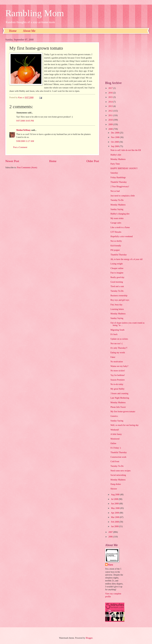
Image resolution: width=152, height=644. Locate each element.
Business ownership (119, 296)
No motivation (117, 362)
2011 (111, 115)
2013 (111, 106)
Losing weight (116, 264)
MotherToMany (23, 130)
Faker (113, 357)
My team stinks (117, 218)
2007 (111, 532)
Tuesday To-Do (117, 200)
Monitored (115, 439)
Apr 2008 (115, 513)
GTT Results (116, 232)
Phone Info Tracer (118, 407)
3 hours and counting (119, 393)
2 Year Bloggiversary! (120, 187)
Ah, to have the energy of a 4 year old (126, 259)
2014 (111, 102)
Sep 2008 (115, 146)
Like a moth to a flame (120, 227)
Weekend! (115, 430)
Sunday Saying (117, 209)
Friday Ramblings (118, 177)
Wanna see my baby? (119, 366)
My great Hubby (117, 389)
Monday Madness (118, 159)
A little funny (116, 434)
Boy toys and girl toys (120, 300)
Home (13, 31)
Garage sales (116, 223)
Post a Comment (20, 147)
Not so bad (115, 191)
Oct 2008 (115, 142)
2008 (111, 129)
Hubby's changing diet (120, 214)
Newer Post (12, 161)
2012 (111, 111)
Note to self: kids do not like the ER (126, 150)
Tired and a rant (117, 286)
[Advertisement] (126, 57)
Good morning (117, 282)
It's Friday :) (116, 448)
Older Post (93, 161)
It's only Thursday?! (119, 348)
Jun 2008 (115, 504)
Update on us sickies (119, 339)
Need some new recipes (120, 471)
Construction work (118, 457)
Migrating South (117, 330)
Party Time (115, 164)
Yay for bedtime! (118, 375)
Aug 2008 (115, 495)
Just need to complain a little (123, 196)
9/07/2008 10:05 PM (25, 121)
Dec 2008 (115, 133)
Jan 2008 (115, 526)
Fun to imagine (117, 273)
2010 (111, 120)
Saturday (114, 173)
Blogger (89, 638)
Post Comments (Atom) (27, 168)
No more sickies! (118, 371)
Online (113, 443)
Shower (114, 489)
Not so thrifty (116, 241)
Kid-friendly (116, 246)
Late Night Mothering (120, 398)
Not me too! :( (116, 344)
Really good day (117, 277)
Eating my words (118, 353)
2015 (111, 97)
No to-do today (117, 384)
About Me (29, 31)
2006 (111, 537)
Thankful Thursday (119, 182)
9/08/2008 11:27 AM (25, 141)
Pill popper (115, 250)
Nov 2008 (115, 137)
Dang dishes (116, 484)
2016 (111, 93)
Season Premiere (117, 380)
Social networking (118, 475)
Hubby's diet (116, 155)
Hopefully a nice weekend (121, 236)
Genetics (114, 416)
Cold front (115, 461)
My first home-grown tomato (123, 412)
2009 (111, 124)
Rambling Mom (35, 13)
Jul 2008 (115, 499)
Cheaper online (117, 268)
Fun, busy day (116, 305)
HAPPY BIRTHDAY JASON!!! (124, 168)
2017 (111, 88)
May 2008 (116, 508)
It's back (114, 334)
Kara (111, 565)
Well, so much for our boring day (124, 425)
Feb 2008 (115, 522)
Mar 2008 (115, 517)
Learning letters (117, 309)
